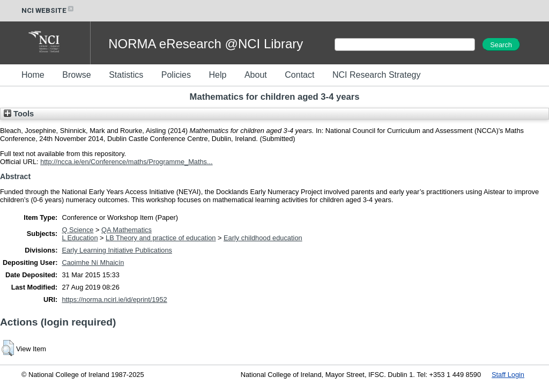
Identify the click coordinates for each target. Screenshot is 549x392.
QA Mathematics (127, 230)
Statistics (126, 75)
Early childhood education (263, 238)
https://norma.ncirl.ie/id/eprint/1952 (114, 299)
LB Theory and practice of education (161, 238)
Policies (176, 75)
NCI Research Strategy (377, 75)
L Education (80, 238)
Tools (19, 114)
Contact (299, 75)
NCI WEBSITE (48, 10)
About (256, 75)
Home (33, 75)
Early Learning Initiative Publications (117, 250)
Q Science (77, 230)
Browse (76, 75)
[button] (8, 348)
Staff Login (508, 375)
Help (217, 75)
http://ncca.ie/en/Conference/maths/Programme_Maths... (127, 162)
